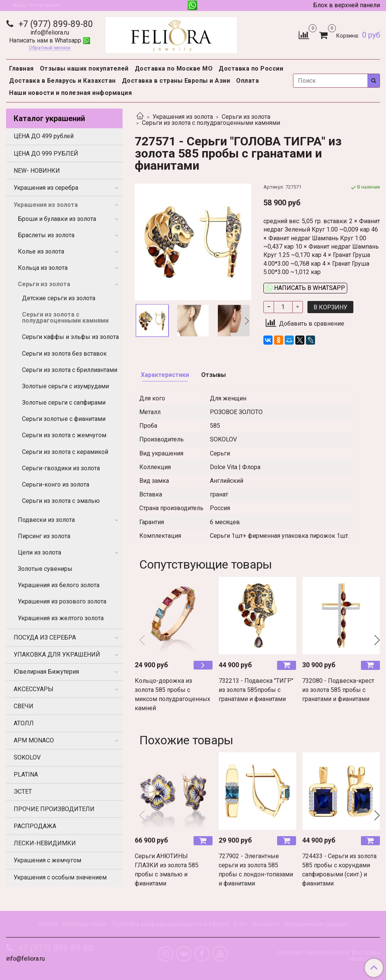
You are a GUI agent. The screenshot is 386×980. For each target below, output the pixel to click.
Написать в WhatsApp (305, 288)
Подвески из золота (46, 520)
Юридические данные (316, 924)
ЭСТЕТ (23, 792)
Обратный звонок (50, 48)
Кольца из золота (43, 268)
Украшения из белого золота (59, 585)
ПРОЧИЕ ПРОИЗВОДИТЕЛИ (54, 809)
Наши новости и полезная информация (70, 93)
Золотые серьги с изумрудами (65, 386)
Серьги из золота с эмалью (61, 501)
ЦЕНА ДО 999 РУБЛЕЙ (46, 154)
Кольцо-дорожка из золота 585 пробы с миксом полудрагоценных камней (173, 694)
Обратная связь (85, 924)
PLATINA (26, 774)
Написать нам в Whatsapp (50, 40)
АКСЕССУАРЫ (34, 689)
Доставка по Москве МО (174, 69)
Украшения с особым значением (60, 877)
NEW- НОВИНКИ (37, 171)
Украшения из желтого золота (61, 618)
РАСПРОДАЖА (35, 826)
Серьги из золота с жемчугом (64, 435)
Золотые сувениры (45, 569)
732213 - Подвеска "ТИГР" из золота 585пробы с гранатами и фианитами (256, 690)
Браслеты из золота (46, 235)
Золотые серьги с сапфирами (64, 403)
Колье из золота (41, 251)
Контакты (266, 924)
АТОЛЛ (24, 723)
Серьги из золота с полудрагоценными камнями (211, 123)
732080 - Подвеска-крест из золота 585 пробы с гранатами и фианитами (338, 690)
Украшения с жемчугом (47, 860)
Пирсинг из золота (44, 536)
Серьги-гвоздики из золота (61, 468)
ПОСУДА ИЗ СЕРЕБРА (45, 637)
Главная (21, 69)
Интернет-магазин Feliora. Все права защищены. (328, 956)
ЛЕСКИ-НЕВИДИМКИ (45, 843)
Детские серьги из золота (59, 298)
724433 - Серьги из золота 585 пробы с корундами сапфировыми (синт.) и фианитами (339, 870)
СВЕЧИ (24, 706)
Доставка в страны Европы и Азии (176, 81)
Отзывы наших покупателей (84, 69)
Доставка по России (251, 69)
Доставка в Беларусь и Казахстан (62, 81)
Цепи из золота (39, 552)
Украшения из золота (183, 117)
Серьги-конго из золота (56, 484)
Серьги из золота (246, 117)
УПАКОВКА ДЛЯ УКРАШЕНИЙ (57, 655)
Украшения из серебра (46, 188)
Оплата (247, 81)
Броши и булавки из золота (57, 219)
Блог (241, 924)
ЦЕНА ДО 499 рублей (44, 136)
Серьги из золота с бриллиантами (70, 370)
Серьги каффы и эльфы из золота (70, 337)
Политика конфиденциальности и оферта (170, 924)
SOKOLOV (27, 757)
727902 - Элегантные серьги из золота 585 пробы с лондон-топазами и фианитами (256, 870)
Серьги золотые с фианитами (64, 419)
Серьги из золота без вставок (64, 354)
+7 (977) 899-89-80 (55, 24)
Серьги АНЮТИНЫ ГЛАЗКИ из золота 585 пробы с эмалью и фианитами (167, 870)
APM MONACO (34, 740)
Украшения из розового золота (62, 601)
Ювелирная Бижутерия (46, 672)
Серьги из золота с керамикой (65, 452)
